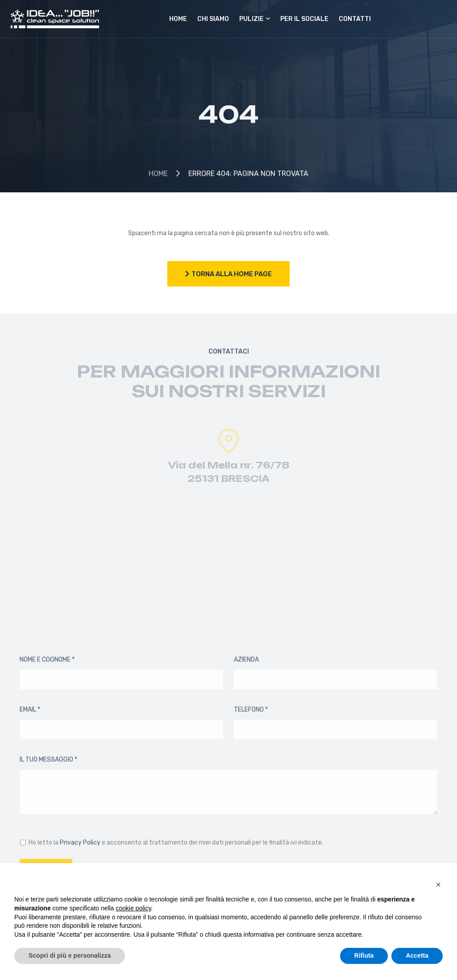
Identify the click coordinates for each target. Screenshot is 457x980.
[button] (438, 884)
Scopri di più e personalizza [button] (70, 955)
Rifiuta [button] (364, 955)
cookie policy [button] (133, 908)
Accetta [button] (417, 955)
